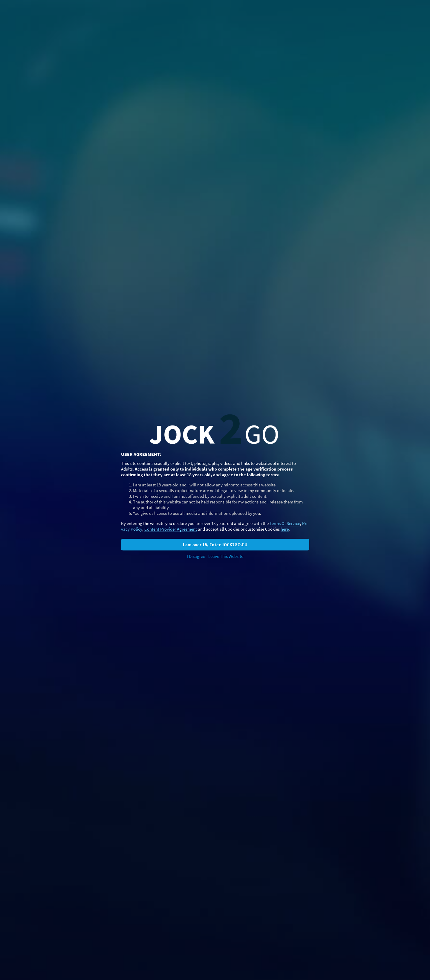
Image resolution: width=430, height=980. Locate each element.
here (285, 529)
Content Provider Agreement (171, 529)
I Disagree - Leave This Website (215, 556)
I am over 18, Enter (215, 545)
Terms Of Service (285, 523)
